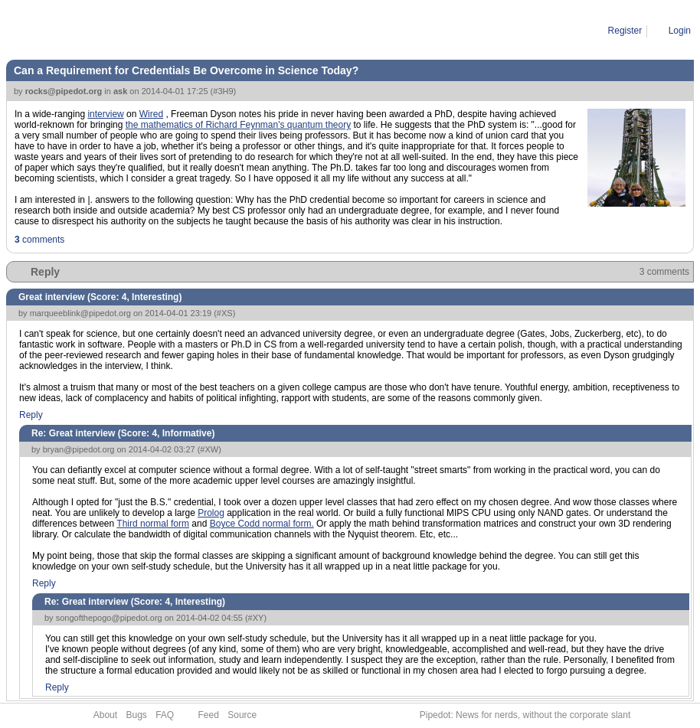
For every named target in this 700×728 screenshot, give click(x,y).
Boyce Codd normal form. (262, 524)
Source (242, 715)
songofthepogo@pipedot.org (109, 618)
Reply (45, 272)
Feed (209, 715)
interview (105, 114)
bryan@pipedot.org (79, 449)
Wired (151, 114)
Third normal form (153, 524)
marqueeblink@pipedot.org (80, 313)
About (105, 715)
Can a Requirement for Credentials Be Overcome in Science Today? (236, 31)
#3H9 (223, 91)
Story (75, 31)
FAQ (165, 715)
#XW (209, 449)
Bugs (136, 715)
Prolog (211, 513)
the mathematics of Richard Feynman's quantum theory (238, 125)
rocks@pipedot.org (64, 91)
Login (680, 31)
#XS (225, 313)
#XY (256, 618)
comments (39, 240)
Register (625, 31)
